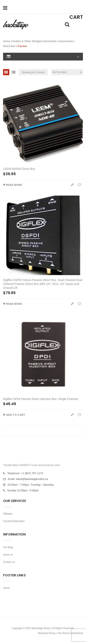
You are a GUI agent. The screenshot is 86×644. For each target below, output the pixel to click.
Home (7, 41)
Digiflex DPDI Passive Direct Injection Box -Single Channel (40, 399)
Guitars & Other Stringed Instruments (34, 41)
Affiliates (8, 514)
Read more (14, 185)
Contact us (9, 562)
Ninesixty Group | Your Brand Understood (60, 633)
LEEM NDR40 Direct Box (19, 169)
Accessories (66, 41)
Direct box (9, 46)
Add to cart (16, 415)
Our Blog (8, 547)
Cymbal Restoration (14, 521)
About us (8, 555)
